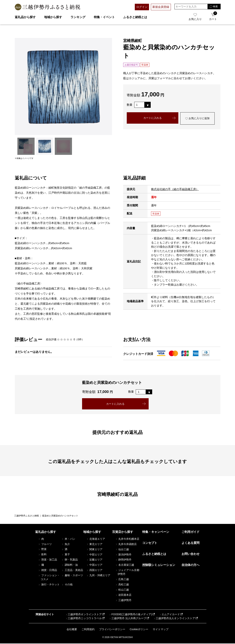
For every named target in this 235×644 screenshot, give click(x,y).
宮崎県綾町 (133, 41)
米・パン (68, 539)
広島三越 (122, 580)
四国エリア (94, 571)
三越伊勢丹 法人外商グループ (128, 619)
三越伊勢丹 (123, 601)
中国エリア (94, 565)
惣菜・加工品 (47, 560)
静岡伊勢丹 (123, 560)
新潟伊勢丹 (123, 555)
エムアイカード (169, 615)
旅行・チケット (49, 585)
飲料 (42, 555)
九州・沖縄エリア (98, 576)
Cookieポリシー (139, 630)
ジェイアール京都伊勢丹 (127, 573)
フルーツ (45, 544)
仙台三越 (122, 550)
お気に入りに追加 (198, 119)
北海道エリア (96, 539)
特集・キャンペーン (156, 532)
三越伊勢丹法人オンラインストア (174, 619)
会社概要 (72, 630)
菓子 (66, 555)
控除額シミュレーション (159, 565)
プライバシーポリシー (112, 630)
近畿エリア (94, 560)
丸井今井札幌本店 (127, 539)
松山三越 (122, 590)
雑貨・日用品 (47, 571)
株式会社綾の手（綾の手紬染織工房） (175, 189)
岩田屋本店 (123, 595)
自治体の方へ (191, 565)
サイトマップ (161, 630)
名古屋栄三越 (125, 565)
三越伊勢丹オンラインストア (84, 615)
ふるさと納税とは (135, 17)
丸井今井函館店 (126, 544)
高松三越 (122, 585)
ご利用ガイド (191, 532)
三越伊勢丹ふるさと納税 (27, 516)
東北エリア (94, 544)
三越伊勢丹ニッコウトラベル (84, 619)
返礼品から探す (25, 17)
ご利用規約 (88, 630)
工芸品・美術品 (72, 571)
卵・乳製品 (70, 560)
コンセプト (150, 543)
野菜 (42, 550)
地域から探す (53, 17)
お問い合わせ (191, 554)
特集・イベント (104, 17)
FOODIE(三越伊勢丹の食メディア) (130, 615)
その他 (67, 585)
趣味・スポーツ (72, 576)
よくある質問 (191, 543)
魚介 (66, 544)
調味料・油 (70, 565)
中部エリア (94, 555)
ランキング (78, 17)
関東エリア (94, 550)
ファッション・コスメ (49, 578)
